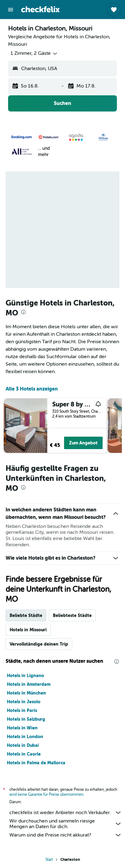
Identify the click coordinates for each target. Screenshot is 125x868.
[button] (11, 10)
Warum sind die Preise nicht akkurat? (66, 835)
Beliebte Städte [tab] (26, 615)
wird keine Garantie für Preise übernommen (46, 794)
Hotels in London (25, 737)
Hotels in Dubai (23, 745)
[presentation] (23, 312)
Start (49, 860)
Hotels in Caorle (24, 754)
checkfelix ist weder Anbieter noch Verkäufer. (66, 813)
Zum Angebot (83, 443)
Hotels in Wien (22, 728)
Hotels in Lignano (25, 676)
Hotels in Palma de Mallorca (36, 763)
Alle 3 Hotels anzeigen (32, 389)
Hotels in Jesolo (24, 702)
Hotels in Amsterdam (29, 684)
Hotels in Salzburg (26, 719)
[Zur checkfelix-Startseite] (40, 9)
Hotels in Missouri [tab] (28, 630)
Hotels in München (26, 693)
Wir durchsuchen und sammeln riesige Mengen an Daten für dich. (66, 824)
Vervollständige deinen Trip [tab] (39, 644)
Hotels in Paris (22, 710)
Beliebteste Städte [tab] (72, 615)
